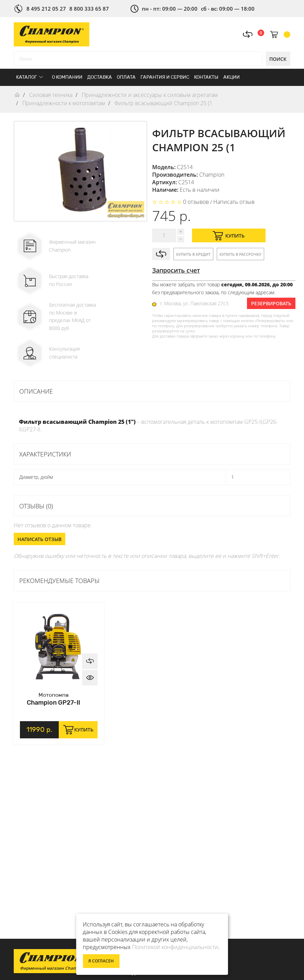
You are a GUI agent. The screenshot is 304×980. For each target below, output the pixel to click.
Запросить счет (176, 270)
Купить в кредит (193, 254)
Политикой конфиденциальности (175, 947)
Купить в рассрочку (240, 254)
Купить (229, 236)
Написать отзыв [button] (40, 539)
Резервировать (271, 303)
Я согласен (101, 961)
